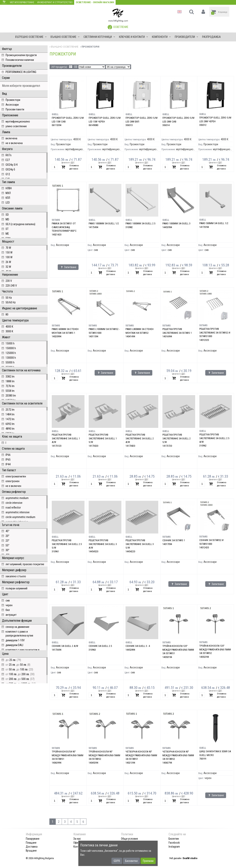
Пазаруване (33, 839)
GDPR (117, 861)
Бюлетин (174, 839)
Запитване (68, 267)
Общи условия (129, 839)
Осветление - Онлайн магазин (95, 2)
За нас (77, 839)
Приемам (148, 861)
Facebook (174, 843)
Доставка (32, 847)
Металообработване (22, 2)
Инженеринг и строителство (55, 2)
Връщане (31, 851)
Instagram (174, 847)
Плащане (31, 843)
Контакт (78, 847)
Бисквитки (131, 861)
